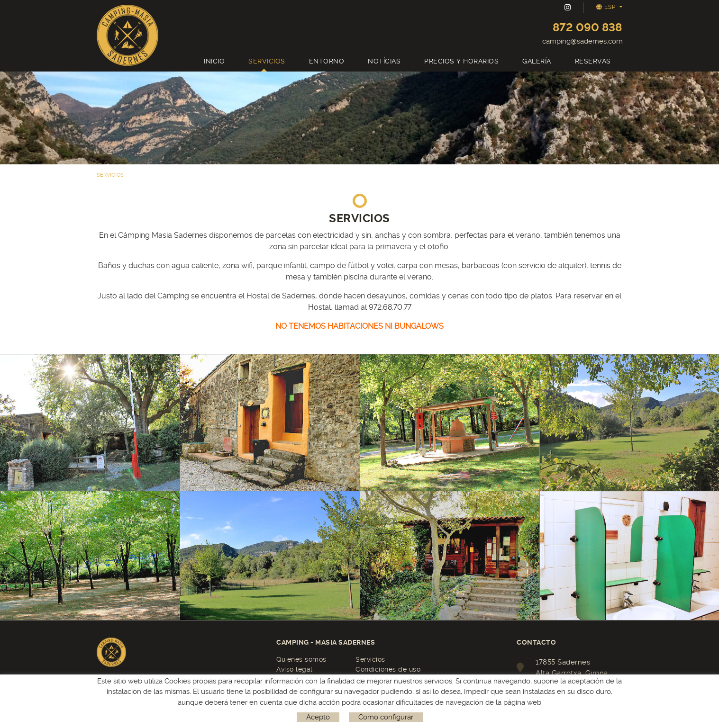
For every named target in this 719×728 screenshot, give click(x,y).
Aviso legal (295, 669)
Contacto (291, 679)
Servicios (370, 659)
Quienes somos (301, 659)
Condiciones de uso (388, 669)
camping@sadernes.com (582, 41)
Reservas (117, 680)
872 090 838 (587, 27)
